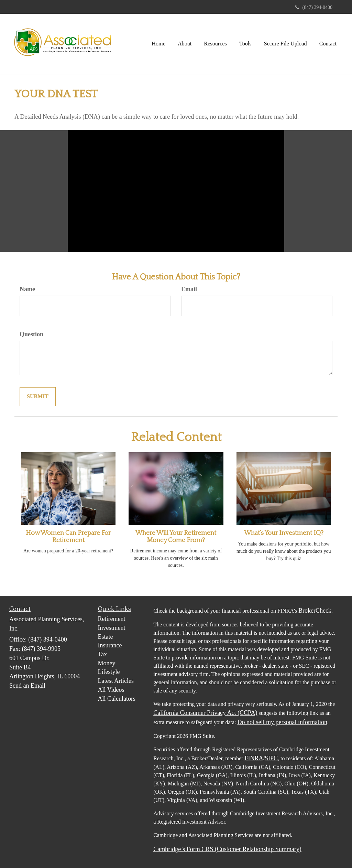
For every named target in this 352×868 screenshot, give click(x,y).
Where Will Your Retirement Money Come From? (176, 537)
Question (31, 334)
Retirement (112, 619)
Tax (103, 654)
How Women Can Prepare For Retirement (68, 537)
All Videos (111, 690)
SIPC (271, 758)
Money (107, 663)
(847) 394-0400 (314, 7)
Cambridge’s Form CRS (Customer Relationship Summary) (227, 849)
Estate (106, 637)
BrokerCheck (315, 611)
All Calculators (117, 699)
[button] (185, 44)
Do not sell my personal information (282, 722)
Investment (112, 628)
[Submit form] (38, 397)
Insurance (110, 645)
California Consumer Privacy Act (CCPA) (205, 713)
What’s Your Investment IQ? (284, 533)
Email (189, 289)
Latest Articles (116, 681)
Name (27, 289)
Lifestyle (109, 672)
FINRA (254, 758)
